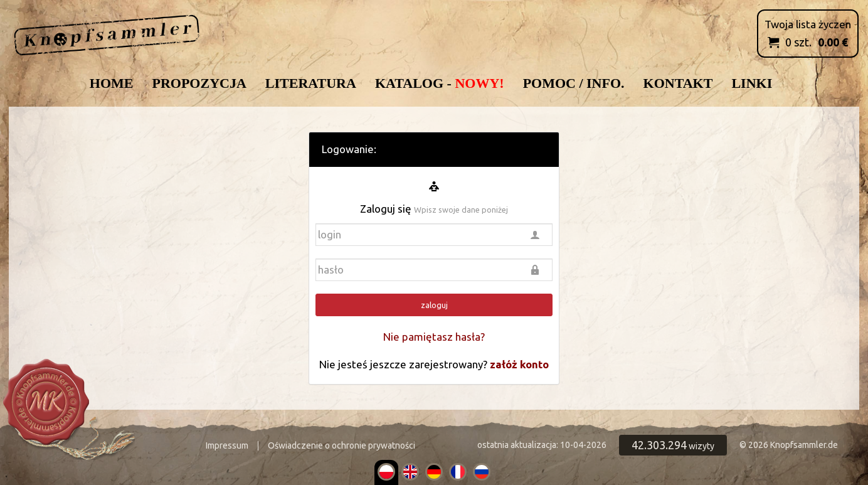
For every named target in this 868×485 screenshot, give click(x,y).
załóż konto (519, 364)
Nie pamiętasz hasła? (434, 337)
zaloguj (434, 305)
